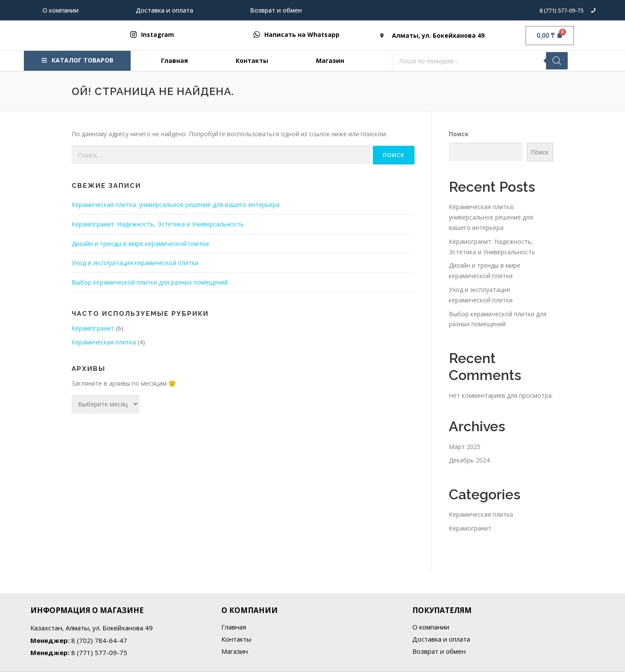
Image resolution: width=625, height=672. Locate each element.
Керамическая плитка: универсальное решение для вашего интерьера (176, 205)
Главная (174, 61)
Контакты (252, 61)
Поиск (459, 134)
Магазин (330, 61)
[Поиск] (557, 61)
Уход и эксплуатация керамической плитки (135, 263)
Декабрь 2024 (469, 460)
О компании (61, 10)
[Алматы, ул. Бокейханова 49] (382, 36)
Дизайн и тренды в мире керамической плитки (140, 244)
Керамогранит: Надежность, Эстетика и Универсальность (158, 224)
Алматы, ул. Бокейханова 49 (438, 35)
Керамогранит (93, 328)
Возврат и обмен (276, 10)
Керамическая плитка (104, 342)
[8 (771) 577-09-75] (593, 10)
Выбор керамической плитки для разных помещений (150, 282)
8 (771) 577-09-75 (561, 10)
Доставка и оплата (164, 10)
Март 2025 (465, 447)
